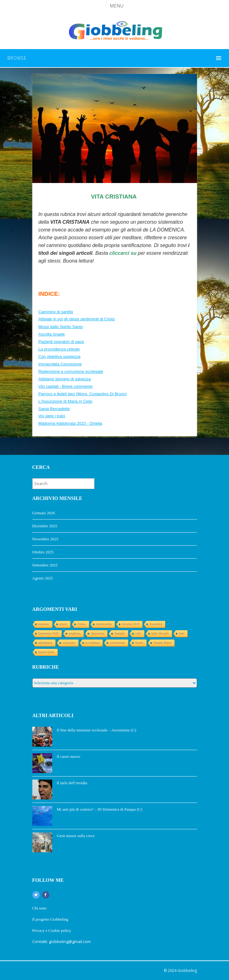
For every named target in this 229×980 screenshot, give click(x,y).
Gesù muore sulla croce (76, 836)
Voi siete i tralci (52, 416)
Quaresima (97, 633)
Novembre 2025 (45, 539)
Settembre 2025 (45, 565)
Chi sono (40, 908)
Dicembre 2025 (45, 526)
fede (182, 633)
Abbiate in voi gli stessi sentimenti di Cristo (77, 319)
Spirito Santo (46, 652)
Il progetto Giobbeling (50, 919)
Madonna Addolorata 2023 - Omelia (70, 423)
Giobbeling (187, 971)
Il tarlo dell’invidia (72, 783)
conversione (117, 643)
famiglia (119, 633)
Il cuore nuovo (69, 756)
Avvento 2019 (131, 624)
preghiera (75, 633)
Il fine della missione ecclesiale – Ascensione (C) (97, 730)
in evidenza (93, 643)
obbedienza (45, 643)
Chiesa (82, 624)
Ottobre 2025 (43, 552)
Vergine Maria (162, 643)
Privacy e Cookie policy (52, 930)
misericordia (104, 624)
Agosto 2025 (43, 578)
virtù (138, 633)
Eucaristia (156, 624)
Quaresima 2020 (48, 633)
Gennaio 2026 (44, 513)
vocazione (69, 643)
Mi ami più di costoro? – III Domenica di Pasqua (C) (100, 809)
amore (63, 624)
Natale (139, 643)
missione (44, 624)
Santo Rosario (160, 633)
